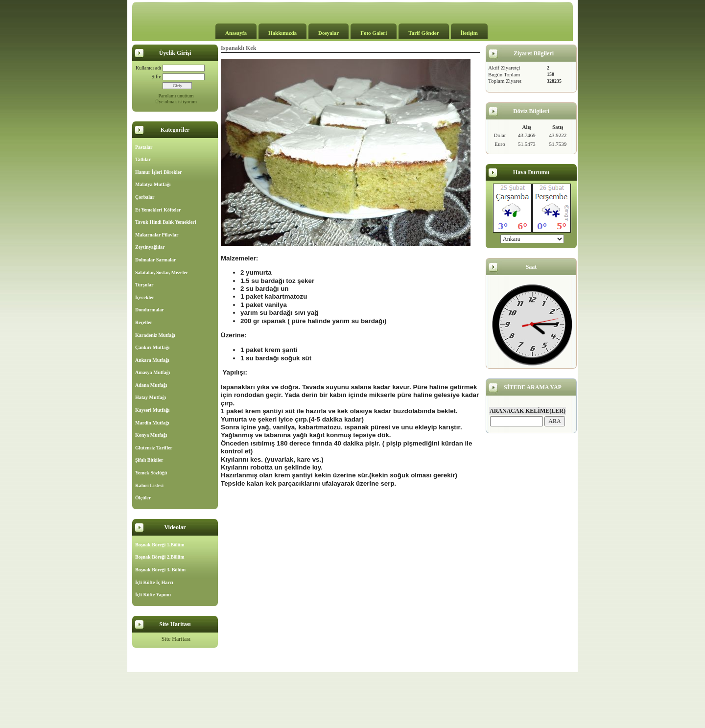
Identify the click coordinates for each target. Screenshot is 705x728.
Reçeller (144, 322)
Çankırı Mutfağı (152, 347)
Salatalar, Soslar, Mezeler (162, 272)
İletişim (469, 33)
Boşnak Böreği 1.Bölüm (160, 545)
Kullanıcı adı (148, 68)
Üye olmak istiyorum (176, 102)
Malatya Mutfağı (153, 184)
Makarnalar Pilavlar (157, 235)
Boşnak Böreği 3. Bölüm (160, 570)
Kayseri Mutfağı (152, 410)
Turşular (144, 285)
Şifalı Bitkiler (149, 460)
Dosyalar (329, 33)
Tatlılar (143, 159)
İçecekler (145, 297)
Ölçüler (143, 498)
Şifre (156, 77)
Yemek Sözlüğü (151, 473)
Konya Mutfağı (151, 435)
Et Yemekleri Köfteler (158, 210)
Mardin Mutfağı (152, 423)
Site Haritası (176, 639)
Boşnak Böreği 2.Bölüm (160, 557)
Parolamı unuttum (176, 96)
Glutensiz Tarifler (154, 448)
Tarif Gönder (423, 33)
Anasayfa (236, 33)
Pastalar (144, 147)
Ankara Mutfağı (152, 360)
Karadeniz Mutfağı (155, 335)
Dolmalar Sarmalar (155, 260)
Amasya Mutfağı (153, 372)
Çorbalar (145, 197)
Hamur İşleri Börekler (159, 172)
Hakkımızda (282, 33)
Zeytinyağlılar (150, 247)
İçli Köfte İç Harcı (154, 582)
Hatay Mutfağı (151, 397)
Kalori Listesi (149, 485)
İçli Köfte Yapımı (153, 595)
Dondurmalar (150, 310)
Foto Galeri (374, 33)
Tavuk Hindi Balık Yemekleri (166, 222)
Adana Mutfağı (151, 385)
